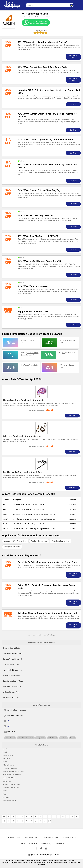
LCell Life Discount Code (11, 665)
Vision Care (7, 781)
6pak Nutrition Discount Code (13, 681)
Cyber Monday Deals (51, 837)
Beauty (5, 752)
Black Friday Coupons (32, 837)
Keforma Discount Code (11, 697)
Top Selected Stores (69, 837)
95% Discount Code (67, 353)
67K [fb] (8, 721)
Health (5, 762)
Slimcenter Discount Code (12, 686)
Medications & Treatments (12, 775)
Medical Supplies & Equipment (13, 771)
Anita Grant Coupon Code (61, 541)
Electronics (6, 759)
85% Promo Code (29, 365)
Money (5, 794)
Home (5, 791)
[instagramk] (46, 848)
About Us (22, 844)
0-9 (49, 821)
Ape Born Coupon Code (39, 541)
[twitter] (41, 848)
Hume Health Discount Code (13, 670)
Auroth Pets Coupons (50, 635)
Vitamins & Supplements (12, 784)
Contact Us (33, 844)
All (4, 816)
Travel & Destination (9, 801)
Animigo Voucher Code (12, 547)
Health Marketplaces (10, 768)
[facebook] (37, 848)
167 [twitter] (8, 726)
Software (6, 797)
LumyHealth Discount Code (12, 654)
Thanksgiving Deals (13, 837)
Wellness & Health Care (11, 788)
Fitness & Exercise (9, 765)
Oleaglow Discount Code (11, 648)
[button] (71, 5)
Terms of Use (60, 844)
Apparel (5, 749)
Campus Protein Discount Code (14, 659)
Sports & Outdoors (9, 778)
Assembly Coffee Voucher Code (15, 541)
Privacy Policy (46, 844)
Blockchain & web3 (9, 755)
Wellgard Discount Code (11, 692)
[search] (47, 5)
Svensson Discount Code (12, 676)
